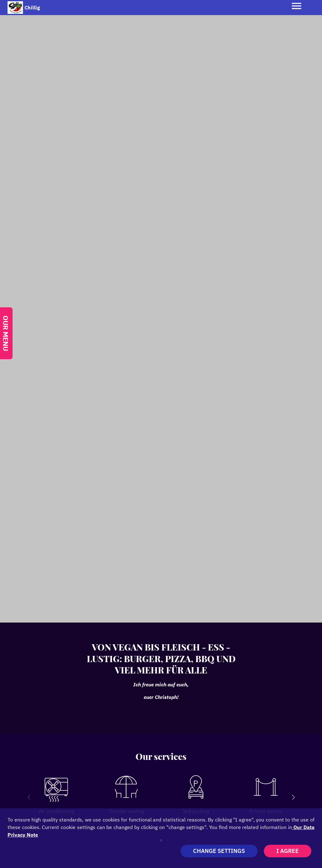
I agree (288, 851)
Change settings (219, 851)
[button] (293, 797)
